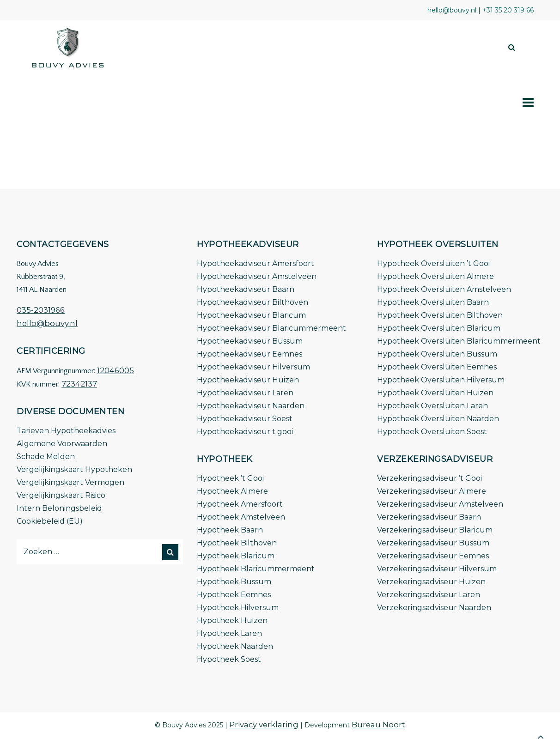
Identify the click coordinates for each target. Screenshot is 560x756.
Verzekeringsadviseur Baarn (429, 517)
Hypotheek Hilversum (238, 608)
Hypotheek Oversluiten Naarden (438, 419)
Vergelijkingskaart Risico (61, 495)
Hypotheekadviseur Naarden (251, 406)
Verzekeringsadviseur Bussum (433, 543)
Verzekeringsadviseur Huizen (431, 582)
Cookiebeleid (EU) (50, 521)
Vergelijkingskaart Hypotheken (74, 469)
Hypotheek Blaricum (236, 556)
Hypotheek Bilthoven (237, 543)
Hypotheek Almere (232, 491)
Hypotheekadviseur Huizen (248, 380)
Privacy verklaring (264, 725)
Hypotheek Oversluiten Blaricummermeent (459, 341)
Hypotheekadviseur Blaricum (251, 315)
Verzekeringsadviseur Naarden (434, 608)
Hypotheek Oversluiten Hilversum (441, 380)
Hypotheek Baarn (230, 530)
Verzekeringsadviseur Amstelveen (440, 504)
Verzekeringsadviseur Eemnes (433, 556)
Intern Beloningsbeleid (59, 508)
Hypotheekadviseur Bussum (250, 341)
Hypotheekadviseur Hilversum (253, 367)
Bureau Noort (378, 725)
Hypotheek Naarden (235, 646)
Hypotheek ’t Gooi (230, 478)
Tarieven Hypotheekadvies (66, 431)
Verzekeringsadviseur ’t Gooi (429, 478)
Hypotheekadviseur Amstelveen (257, 276)
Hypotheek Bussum (234, 582)
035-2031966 (41, 310)
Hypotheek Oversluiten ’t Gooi (433, 263)
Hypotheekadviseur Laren (245, 393)
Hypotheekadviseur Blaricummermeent (271, 328)
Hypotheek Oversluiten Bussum (437, 354)
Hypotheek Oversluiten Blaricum (439, 328)
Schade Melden (46, 457)
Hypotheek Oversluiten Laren (432, 406)
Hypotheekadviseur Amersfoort (256, 263)
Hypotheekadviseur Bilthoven (253, 302)
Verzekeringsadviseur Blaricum (435, 530)
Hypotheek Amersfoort (240, 504)
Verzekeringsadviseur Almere (432, 491)
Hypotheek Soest (229, 659)
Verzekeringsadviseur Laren (429, 595)
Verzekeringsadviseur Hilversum (437, 569)
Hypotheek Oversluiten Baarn (433, 302)
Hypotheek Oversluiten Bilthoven (440, 315)
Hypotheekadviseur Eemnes (250, 354)
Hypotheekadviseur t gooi (245, 432)
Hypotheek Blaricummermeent (256, 569)
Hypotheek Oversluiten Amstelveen (444, 289)
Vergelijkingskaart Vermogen (70, 482)
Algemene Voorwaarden (62, 444)
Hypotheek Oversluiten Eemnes (437, 367)
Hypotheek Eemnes (234, 595)
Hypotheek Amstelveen (241, 517)
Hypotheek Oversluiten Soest (432, 432)
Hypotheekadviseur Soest (245, 419)
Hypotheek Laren (229, 633)
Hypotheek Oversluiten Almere (435, 276)
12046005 (116, 370)
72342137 (79, 384)
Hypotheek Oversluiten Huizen (435, 393)
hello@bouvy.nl (47, 323)
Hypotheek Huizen (232, 620)
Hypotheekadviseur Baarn (246, 289)
